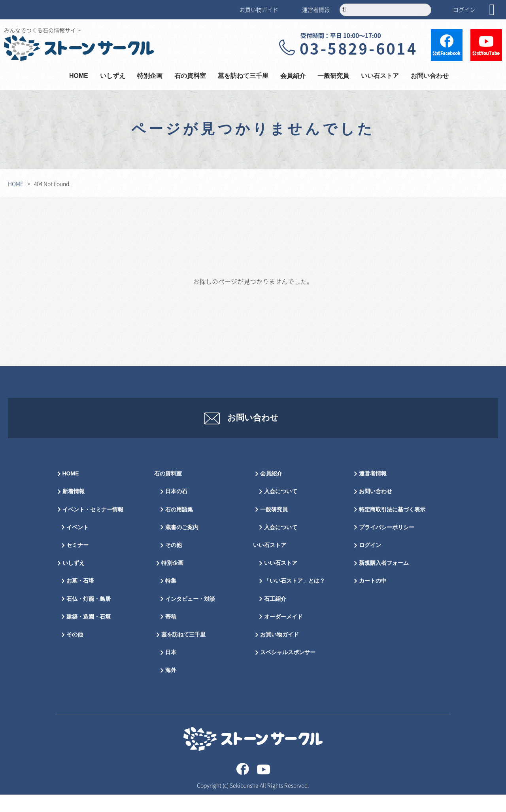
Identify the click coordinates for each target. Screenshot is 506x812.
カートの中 (373, 599)
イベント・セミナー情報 (93, 527)
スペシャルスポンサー (288, 670)
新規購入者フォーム (384, 581)
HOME (79, 76)
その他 (75, 652)
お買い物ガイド (259, 9)
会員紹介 (293, 76)
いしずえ (113, 76)
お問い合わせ (430, 76)
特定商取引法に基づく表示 (392, 527)
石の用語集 (179, 527)
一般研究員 (333, 76)
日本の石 (176, 509)
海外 (171, 688)
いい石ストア (380, 76)
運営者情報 (316, 9)
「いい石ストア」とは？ (295, 599)
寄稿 (171, 634)
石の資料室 (190, 76)
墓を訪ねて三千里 (243, 76)
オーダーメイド (283, 634)
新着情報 (74, 509)
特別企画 (150, 76)
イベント (77, 545)
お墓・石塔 (80, 599)
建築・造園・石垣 (89, 634)
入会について (281, 509)
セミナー (77, 563)
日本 (171, 670)
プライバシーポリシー (387, 545)
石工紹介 (275, 616)
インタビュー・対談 (190, 616)
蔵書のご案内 (182, 545)
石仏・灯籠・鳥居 (89, 616)
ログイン (464, 9)
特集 (171, 599)
